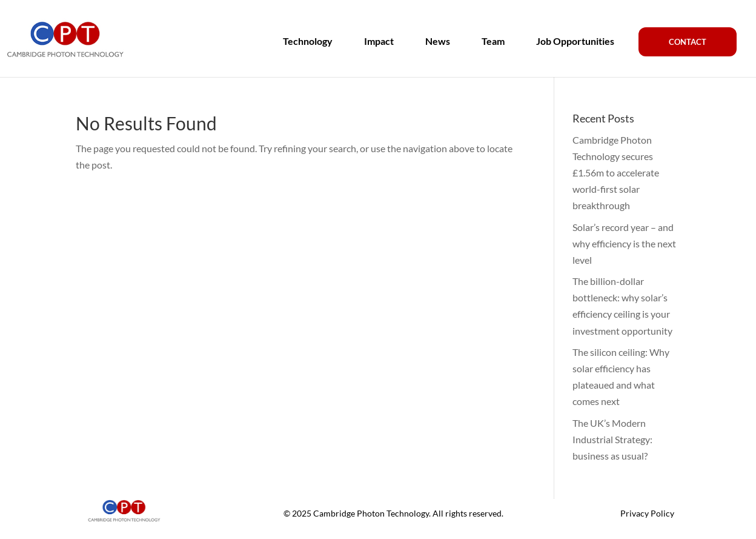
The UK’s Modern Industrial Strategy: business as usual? (612, 439)
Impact (379, 41)
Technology (308, 41)
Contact (688, 42)
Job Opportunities (575, 41)
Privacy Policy (647, 513)
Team (493, 41)
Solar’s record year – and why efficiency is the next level (624, 243)
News (438, 41)
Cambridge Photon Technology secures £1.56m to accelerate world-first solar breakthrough (616, 173)
